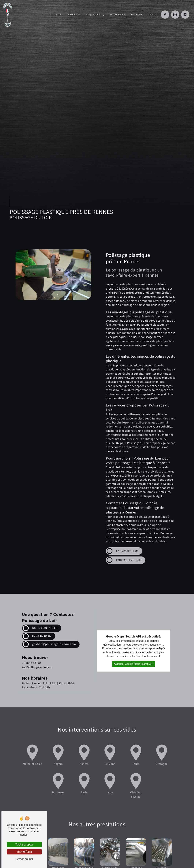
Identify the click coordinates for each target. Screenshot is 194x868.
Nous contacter (45, 628)
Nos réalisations (117, 15)
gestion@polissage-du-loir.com (54, 644)
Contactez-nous (129, 560)
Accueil (59, 15)
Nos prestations (94, 15)
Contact (152, 15)
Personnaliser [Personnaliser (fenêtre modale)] (24, 859)
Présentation (74, 15)
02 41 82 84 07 (42, 636)
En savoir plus (127, 551)
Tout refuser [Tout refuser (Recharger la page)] (24, 852)
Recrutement (137, 15)
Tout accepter (24, 844)
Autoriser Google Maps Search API (134, 664)
